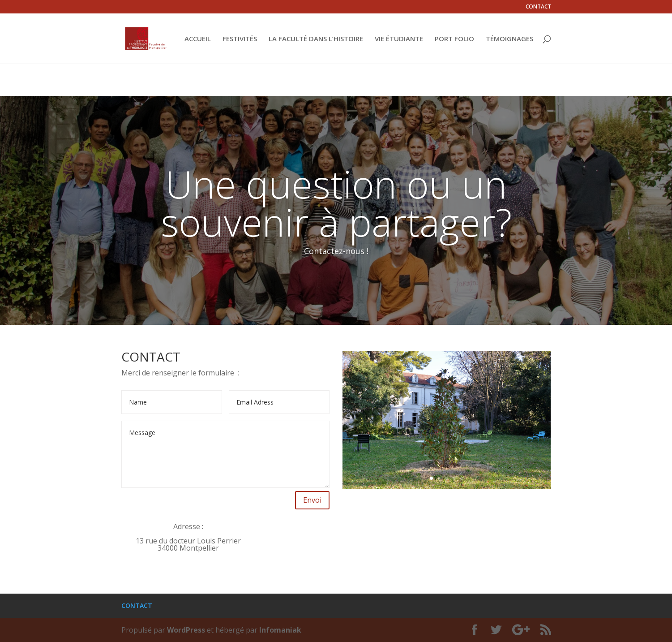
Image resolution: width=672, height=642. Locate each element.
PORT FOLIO (454, 39)
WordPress (186, 630)
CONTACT (538, 7)
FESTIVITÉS (240, 39)
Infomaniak (280, 630)
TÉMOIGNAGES (509, 39)
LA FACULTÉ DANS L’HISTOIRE (316, 39)
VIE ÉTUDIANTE (399, 39)
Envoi (312, 500)
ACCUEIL (198, 39)
